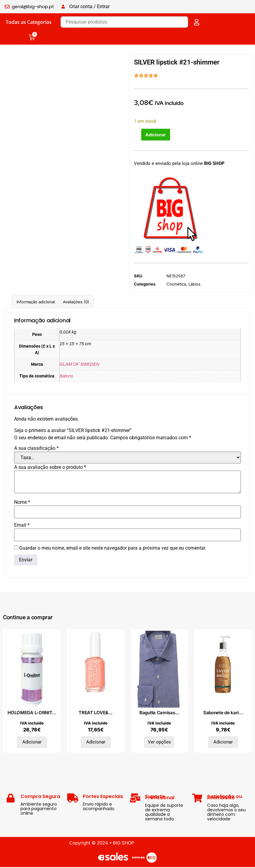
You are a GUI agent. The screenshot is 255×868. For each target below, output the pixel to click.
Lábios (194, 285)
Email (22, 526)
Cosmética (176, 285)
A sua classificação (36, 449)
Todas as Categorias (29, 22)
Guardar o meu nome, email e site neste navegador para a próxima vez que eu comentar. (113, 549)
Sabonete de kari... (223, 713)
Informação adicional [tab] (36, 302)
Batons (66, 377)
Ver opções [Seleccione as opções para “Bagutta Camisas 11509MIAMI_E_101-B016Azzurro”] (159, 743)
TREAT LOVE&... (96, 713)
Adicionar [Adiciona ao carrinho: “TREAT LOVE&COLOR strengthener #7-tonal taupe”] (96, 743)
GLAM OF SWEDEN (79, 365)
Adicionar (156, 135)
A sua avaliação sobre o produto (50, 468)
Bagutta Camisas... (159, 713)
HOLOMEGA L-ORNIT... (32, 713)
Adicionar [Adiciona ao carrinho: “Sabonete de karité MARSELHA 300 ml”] (223, 743)
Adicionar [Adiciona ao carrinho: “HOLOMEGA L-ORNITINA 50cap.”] (32, 743)
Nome (22, 503)
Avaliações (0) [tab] (76, 302)
